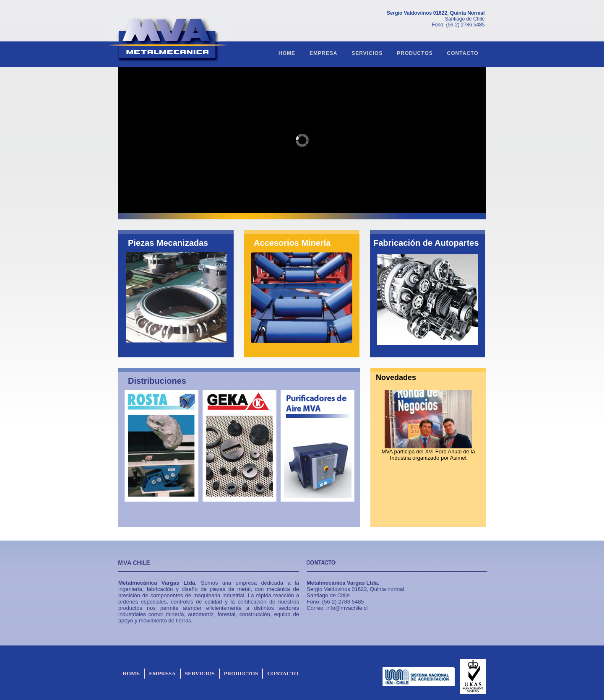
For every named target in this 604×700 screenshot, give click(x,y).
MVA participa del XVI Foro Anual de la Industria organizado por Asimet (428, 455)
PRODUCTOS (415, 53)
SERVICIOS (367, 53)
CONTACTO (463, 53)
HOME (287, 53)
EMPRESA (323, 53)
